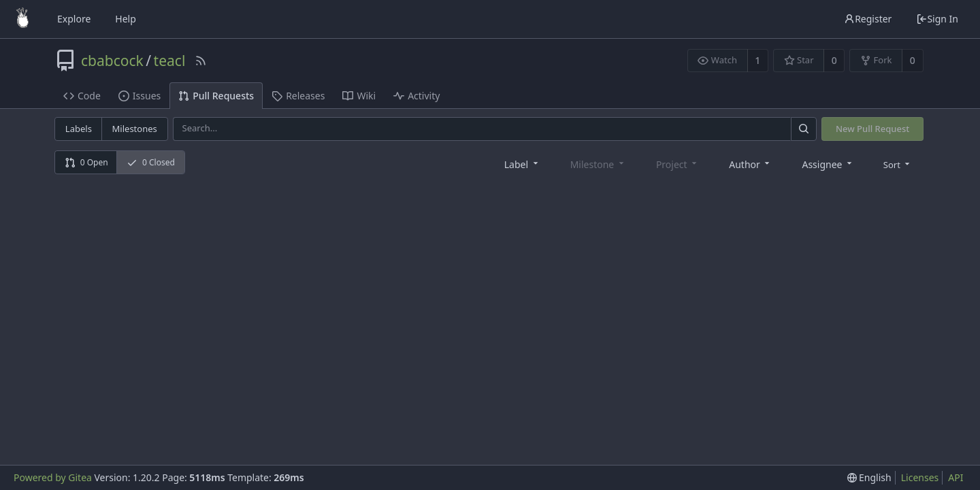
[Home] (22, 19)
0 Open (86, 162)
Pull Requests (216, 96)
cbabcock (112, 61)
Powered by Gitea (53, 477)
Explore (74, 19)
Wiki (359, 96)
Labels (79, 129)
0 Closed (151, 162)
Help (126, 19)
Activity (416, 96)
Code (82, 96)
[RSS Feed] (201, 61)
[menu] (898, 164)
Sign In (937, 19)
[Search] (804, 129)
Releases (298, 96)
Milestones (135, 129)
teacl (170, 61)
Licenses (920, 477)
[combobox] (522, 164)
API (955, 477)
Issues (140, 96)
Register (868, 19)
